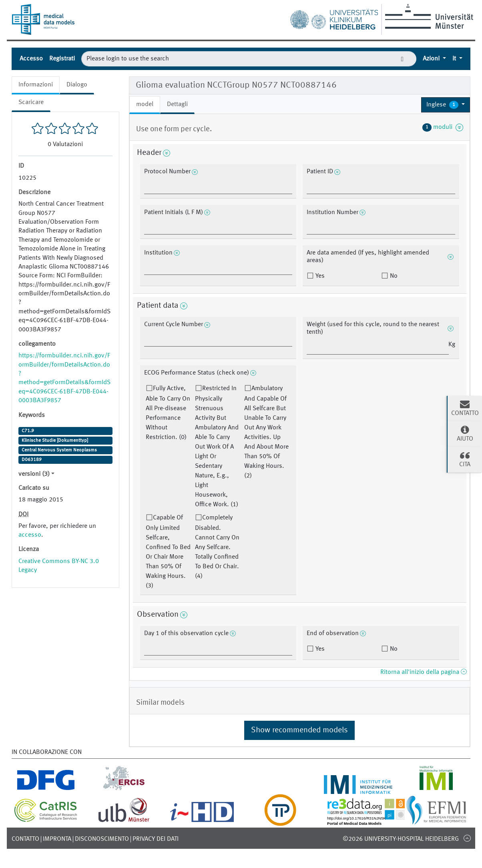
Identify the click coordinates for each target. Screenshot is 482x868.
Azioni (432, 59)
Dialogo (77, 85)
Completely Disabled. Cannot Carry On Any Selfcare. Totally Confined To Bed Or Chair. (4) (217, 547)
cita (465, 459)
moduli (443, 127)
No (393, 276)
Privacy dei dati (156, 839)
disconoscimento (102, 839)
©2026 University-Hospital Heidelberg (401, 839)
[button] (446, 105)
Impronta (57, 839)
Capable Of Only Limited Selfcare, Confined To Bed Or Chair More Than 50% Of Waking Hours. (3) (168, 552)
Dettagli (177, 104)
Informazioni (36, 85)
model (145, 104)
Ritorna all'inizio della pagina (423, 672)
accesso (30, 535)
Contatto (25, 839)
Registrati (62, 59)
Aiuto (465, 433)
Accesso (31, 59)
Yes (319, 276)
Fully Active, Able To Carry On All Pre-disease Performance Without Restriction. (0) (168, 413)
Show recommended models (299, 730)
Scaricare (31, 102)
